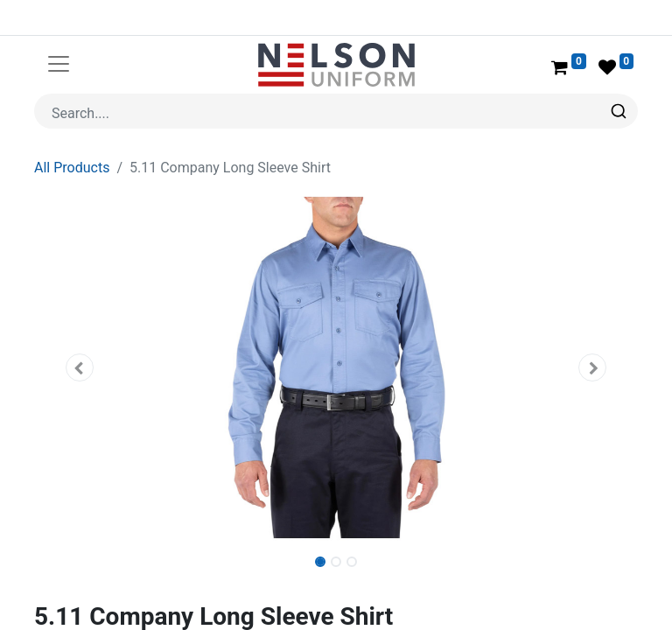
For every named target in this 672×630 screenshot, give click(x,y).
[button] (80, 367)
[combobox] (336, 111)
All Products (72, 168)
